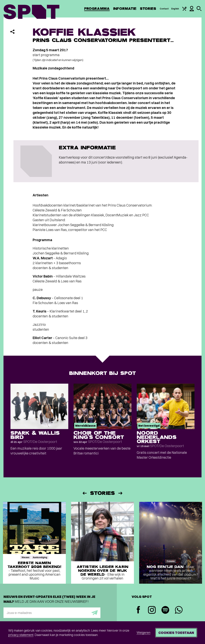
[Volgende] (121, 493)
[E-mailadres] (52, 613)
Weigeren (143, 633)
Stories (148, 9)
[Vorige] (84, 493)
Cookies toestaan (176, 633)
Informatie (125, 9)
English (175, 9)
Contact (164, 9)
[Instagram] (152, 610)
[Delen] (12, 32)
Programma (97, 9)
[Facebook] (138, 610)
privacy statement (21, 635)
